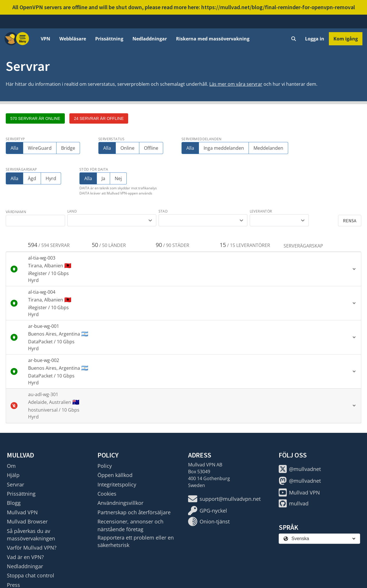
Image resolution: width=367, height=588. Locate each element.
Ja (104, 178)
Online (127, 148)
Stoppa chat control (31, 575)
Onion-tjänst (209, 521)
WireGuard (40, 148)
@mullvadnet (300, 469)
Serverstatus (112, 139)
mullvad (294, 503)
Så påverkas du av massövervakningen (31, 535)
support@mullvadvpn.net (224, 499)
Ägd (32, 178)
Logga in (315, 39)
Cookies (107, 494)
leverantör (261, 211)
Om (11, 466)
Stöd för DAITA (94, 169)
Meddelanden (268, 148)
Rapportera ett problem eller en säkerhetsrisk (136, 541)
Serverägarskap (21, 169)
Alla (14, 148)
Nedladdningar (150, 39)
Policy (105, 466)
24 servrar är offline (99, 118)
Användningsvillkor (120, 503)
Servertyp (15, 139)
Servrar (15, 484)
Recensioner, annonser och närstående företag (130, 525)
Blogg (14, 503)
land (72, 211)
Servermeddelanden (202, 139)
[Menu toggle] (23, 39)
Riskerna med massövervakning (213, 39)
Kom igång (346, 39)
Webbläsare (73, 39)
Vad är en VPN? (25, 557)
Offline (151, 148)
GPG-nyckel (208, 511)
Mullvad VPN (22, 512)
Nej (118, 178)
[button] (183, 269)
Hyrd (51, 178)
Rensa (350, 221)
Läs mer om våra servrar (236, 84)
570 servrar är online (35, 118)
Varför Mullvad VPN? (32, 548)
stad (163, 211)
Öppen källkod (115, 475)
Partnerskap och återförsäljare (134, 512)
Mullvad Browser (27, 521)
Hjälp (13, 475)
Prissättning (109, 39)
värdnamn (16, 212)
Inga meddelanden (224, 148)
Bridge (68, 148)
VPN (45, 39)
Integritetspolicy (117, 484)
